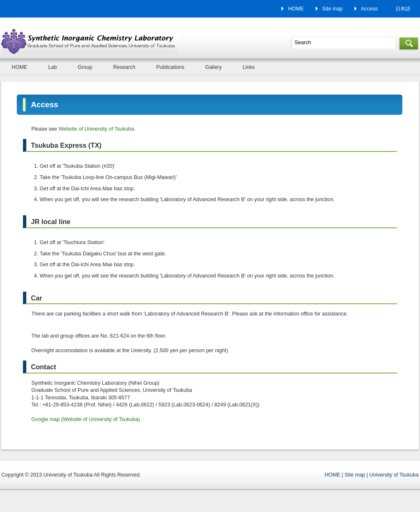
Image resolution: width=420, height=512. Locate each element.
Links (249, 67)
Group (85, 67)
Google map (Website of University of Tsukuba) (86, 419)
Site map (333, 9)
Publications (170, 67)
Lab (52, 67)
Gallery (213, 67)
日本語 (403, 9)
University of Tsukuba (394, 475)
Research (124, 67)
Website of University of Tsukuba (96, 129)
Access (369, 9)
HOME (296, 9)
